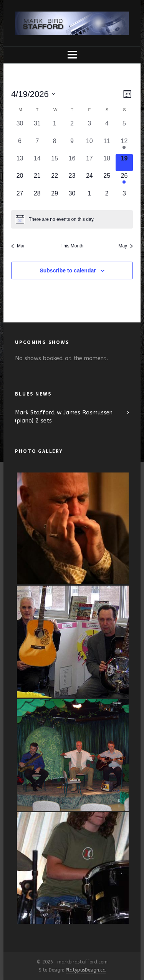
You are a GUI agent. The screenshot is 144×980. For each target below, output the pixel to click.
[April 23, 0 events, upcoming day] (72, 180)
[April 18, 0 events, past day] (107, 163)
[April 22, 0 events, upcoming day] (55, 180)
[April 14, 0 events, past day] (37, 163)
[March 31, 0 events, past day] (37, 128)
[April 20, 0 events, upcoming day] (20, 180)
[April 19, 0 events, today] (124, 163)
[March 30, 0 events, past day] (20, 128)
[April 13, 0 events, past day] (20, 163)
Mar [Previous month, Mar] (18, 246)
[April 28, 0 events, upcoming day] (37, 198)
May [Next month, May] (126, 246)
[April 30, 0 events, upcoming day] (72, 198)
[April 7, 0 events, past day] (37, 145)
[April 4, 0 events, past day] (107, 128)
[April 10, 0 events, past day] (89, 145)
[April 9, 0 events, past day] (72, 145)
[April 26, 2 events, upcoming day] (124, 180)
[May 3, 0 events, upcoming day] (124, 198)
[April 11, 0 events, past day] (107, 145)
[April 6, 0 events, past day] (20, 145)
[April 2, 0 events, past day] (72, 128)
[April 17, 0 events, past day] (89, 163)
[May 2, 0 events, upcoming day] (107, 198)
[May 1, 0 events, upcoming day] (89, 198)
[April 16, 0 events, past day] (72, 163)
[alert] (72, 219)
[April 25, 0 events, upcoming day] (107, 180)
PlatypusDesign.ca (86, 970)
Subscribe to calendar (68, 270)
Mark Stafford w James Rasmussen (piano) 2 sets (64, 417)
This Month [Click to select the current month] (72, 246)
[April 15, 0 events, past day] (55, 163)
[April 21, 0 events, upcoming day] (37, 180)
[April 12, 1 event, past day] (124, 145)
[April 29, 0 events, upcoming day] (55, 198)
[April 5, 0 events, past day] (124, 128)
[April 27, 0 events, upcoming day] (20, 198)
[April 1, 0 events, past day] (55, 128)
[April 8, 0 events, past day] (55, 145)
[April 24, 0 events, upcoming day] (89, 180)
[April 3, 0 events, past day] (89, 128)
